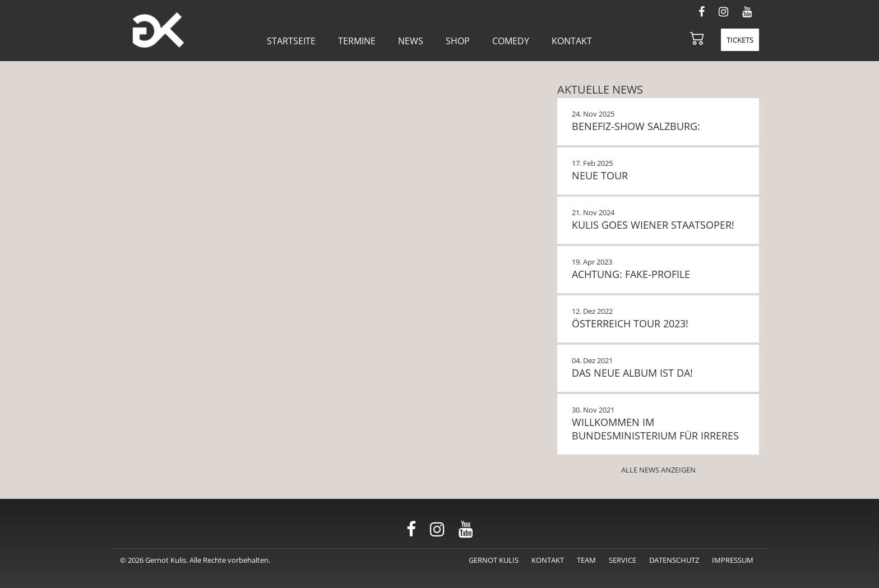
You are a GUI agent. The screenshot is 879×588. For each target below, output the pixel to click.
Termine (357, 41)
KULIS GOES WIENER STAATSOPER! (653, 225)
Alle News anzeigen (658, 470)
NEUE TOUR (600, 175)
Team (586, 560)
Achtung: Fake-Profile (631, 274)
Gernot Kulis (494, 560)
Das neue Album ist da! (632, 373)
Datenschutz (674, 560)
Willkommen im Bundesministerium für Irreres (655, 429)
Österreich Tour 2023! (630, 323)
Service (623, 560)
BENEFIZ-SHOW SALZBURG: (636, 126)
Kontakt (572, 41)
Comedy (511, 41)
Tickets (740, 40)
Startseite (291, 41)
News (411, 41)
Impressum (733, 560)
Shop (458, 41)
